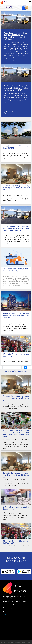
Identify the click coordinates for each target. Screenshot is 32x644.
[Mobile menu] (30, 2)
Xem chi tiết (9, 59)
